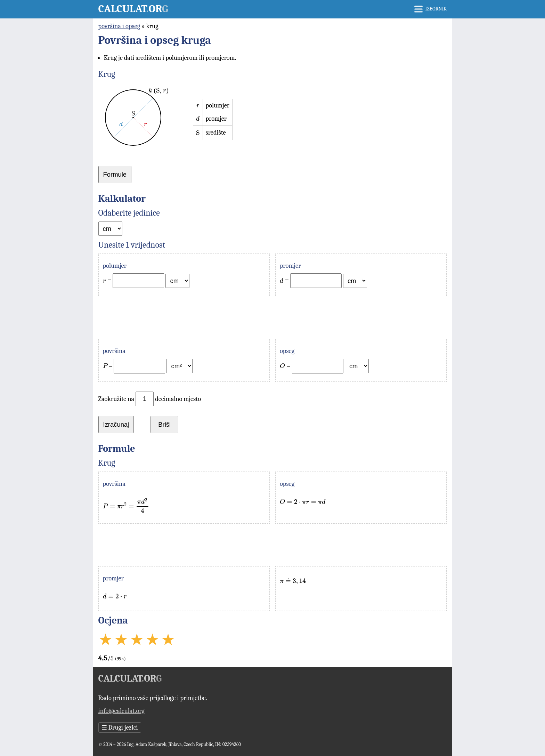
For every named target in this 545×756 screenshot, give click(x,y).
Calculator (133, 9)
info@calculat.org (121, 711)
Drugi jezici (120, 727)
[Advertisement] (273, 317)
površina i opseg (119, 26)
